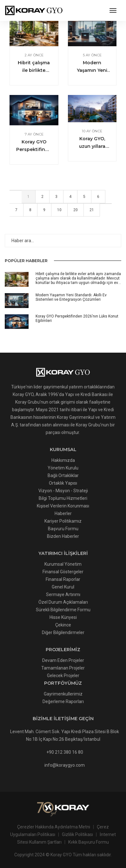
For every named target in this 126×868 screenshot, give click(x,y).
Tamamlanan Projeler (63, 668)
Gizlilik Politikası (77, 834)
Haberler (63, 513)
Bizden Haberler (63, 536)
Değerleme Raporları (63, 701)
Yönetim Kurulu (63, 468)
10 (59, 211)
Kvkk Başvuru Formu (89, 842)
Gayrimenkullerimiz (63, 694)
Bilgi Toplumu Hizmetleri (63, 498)
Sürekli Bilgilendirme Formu (63, 610)
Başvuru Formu (63, 529)
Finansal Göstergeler (63, 572)
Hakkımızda (63, 460)
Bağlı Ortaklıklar (63, 475)
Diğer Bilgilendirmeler (63, 632)
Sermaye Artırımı (63, 594)
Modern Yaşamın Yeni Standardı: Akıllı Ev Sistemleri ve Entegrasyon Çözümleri (92, 67)
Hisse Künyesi (63, 617)
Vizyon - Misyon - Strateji (63, 491)
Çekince (63, 625)
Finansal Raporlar (63, 579)
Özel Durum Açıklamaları (63, 602)
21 (92, 211)
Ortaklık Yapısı (63, 483)
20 (76, 211)
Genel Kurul (63, 587)
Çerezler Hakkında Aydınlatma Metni (54, 827)
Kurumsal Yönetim (63, 564)
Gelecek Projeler (63, 676)
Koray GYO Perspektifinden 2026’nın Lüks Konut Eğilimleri (34, 146)
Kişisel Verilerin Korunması (63, 506)
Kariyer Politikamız (63, 521)
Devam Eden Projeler (63, 660)
